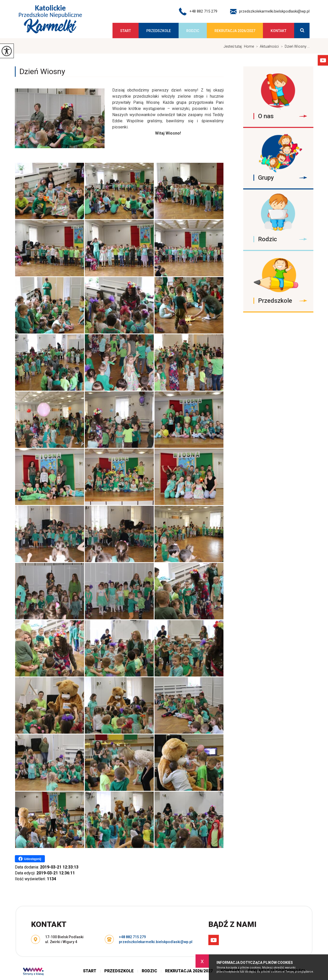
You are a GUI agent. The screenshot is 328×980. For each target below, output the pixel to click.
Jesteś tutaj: (234, 46)
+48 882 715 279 (198, 12)
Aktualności (266, 46)
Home (249, 46)
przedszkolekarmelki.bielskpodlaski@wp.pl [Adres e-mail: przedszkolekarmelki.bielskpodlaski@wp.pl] (156, 942)
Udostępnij (30, 859)
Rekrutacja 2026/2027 (235, 31)
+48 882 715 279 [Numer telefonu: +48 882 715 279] (132, 937)
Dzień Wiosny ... (294, 46)
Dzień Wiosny (42, 71)
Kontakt (279, 31)
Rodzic (193, 31)
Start (126, 31)
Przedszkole (159, 31)
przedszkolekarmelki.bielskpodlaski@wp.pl (270, 12)
